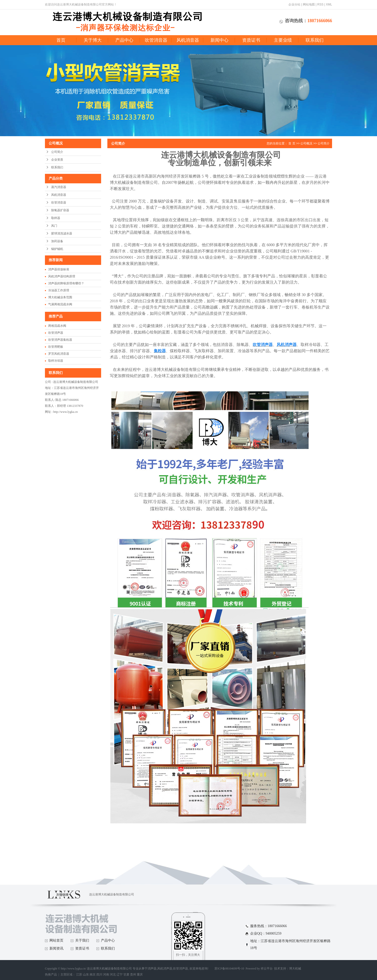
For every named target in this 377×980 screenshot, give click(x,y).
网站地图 (309, 4)
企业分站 (294, 4)
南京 (93, 975)
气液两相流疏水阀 (60, 304)
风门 (54, 226)
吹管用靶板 (56, 347)
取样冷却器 (56, 361)
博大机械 (295, 969)
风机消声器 (165, 969)
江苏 (79, 975)
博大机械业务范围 (60, 297)
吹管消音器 (156, 40)
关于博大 (93, 40)
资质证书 (251, 40)
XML (329, 4)
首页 (61, 40)
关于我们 (82, 940)
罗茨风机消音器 (59, 354)
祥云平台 (267, 969)
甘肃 (126, 975)
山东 (86, 975)
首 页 (292, 143)
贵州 (133, 975)
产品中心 (124, 40)
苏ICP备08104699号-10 (229, 969)
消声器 (152, 969)
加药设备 (57, 241)
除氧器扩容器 (60, 210)
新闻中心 (219, 40)
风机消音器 (188, 40)
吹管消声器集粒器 (60, 340)
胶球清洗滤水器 (62, 233)
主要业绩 (283, 40)
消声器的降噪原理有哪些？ (66, 283)
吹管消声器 (56, 333)
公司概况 (306, 143)
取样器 (56, 218)
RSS (320, 4)
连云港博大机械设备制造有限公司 (112, 894)
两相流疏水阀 (57, 326)
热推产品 (51, 975)
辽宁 (120, 975)
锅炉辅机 (57, 249)
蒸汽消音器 (59, 187)
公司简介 (57, 152)
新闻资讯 (56, 948)
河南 (106, 975)
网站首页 (56, 940)
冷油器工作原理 (59, 290)
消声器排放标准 (59, 269)
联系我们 (315, 40)
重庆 (140, 975)
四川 (99, 975)
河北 (113, 975)
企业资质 (57, 160)
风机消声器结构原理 (62, 276)
